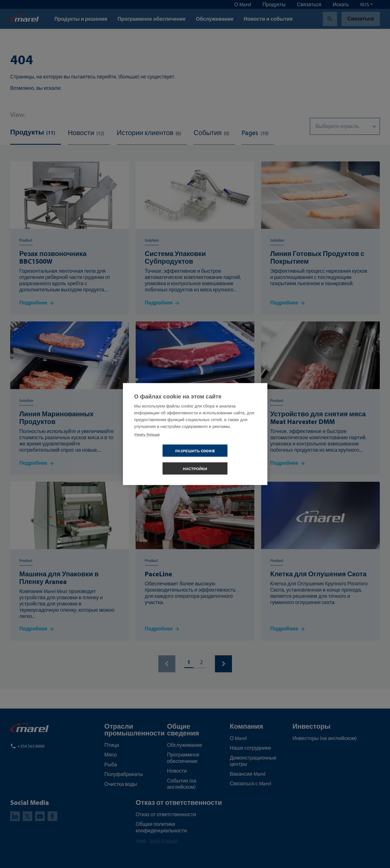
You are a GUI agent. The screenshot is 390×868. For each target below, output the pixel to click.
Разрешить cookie (162, 460)
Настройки (228, 460)
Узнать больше (147, 443)
